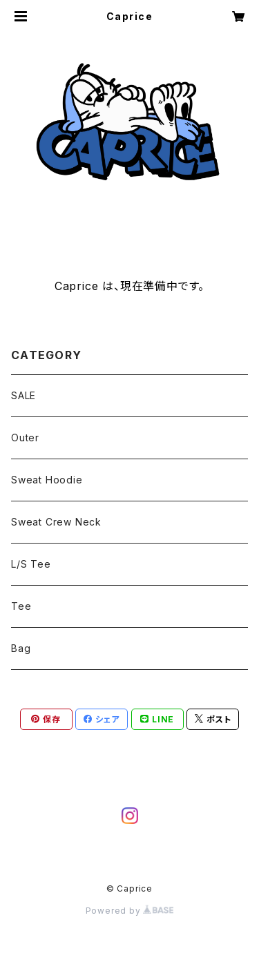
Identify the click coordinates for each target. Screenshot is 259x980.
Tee (21, 606)
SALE (23, 395)
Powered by (130, 911)
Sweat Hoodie (47, 480)
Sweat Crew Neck (56, 522)
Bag (21, 648)
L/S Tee (31, 564)
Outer (25, 438)
